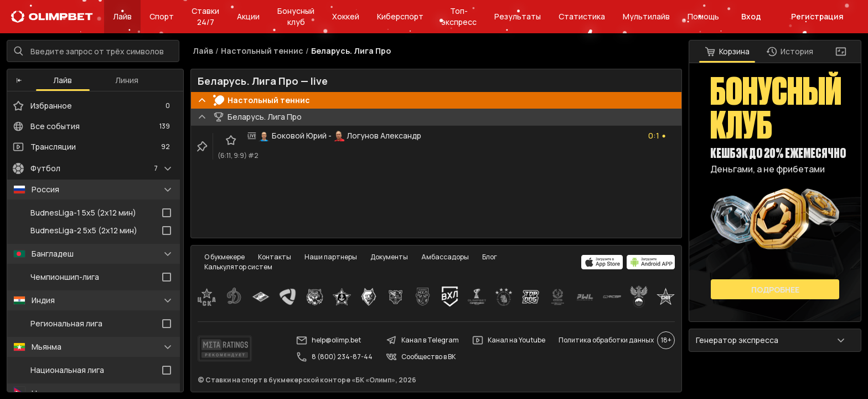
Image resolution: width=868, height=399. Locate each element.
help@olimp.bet (329, 340)
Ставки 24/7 (205, 16)
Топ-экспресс (459, 16)
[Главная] (52, 17)
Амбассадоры (445, 257)
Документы (389, 257)
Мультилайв (646, 16)
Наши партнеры (331, 257)
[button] (19, 80)
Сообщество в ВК (421, 357)
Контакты (275, 257)
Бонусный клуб (296, 16)
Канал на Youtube (509, 340)
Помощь (703, 16)
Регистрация (817, 16)
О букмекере (224, 257)
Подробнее (775, 290)
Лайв (122, 16)
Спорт (162, 16)
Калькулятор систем (238, 267)
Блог (490, 257)
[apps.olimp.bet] (602, 262)
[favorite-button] (231, 140)
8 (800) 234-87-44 (334, 357)
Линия (127, 80)
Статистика (582, 16)
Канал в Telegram (422, 340)
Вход (751, 16)
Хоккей (346, 16)
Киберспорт (400, 16)
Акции (248, 16)
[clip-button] (202, 146)
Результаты (518, 16)
